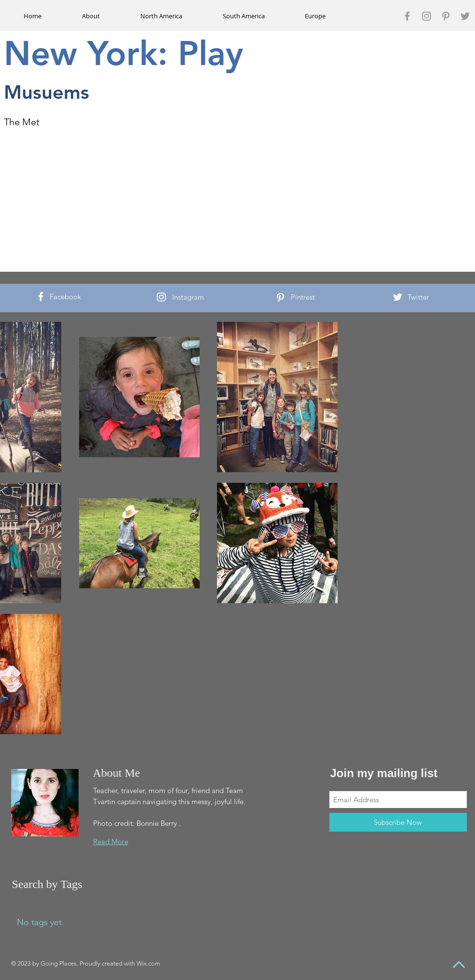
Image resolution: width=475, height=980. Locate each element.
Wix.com (148, 963)
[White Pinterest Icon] (280, 298)
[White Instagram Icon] (161, 297)
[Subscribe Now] (398, 822)
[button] (162, 16)
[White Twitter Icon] (398, 297)
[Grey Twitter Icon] (465, 16)
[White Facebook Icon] (41, 297)
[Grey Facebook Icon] (407, 16)
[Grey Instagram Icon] (427, 16)
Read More (111, 841)
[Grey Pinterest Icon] (446, 16)
